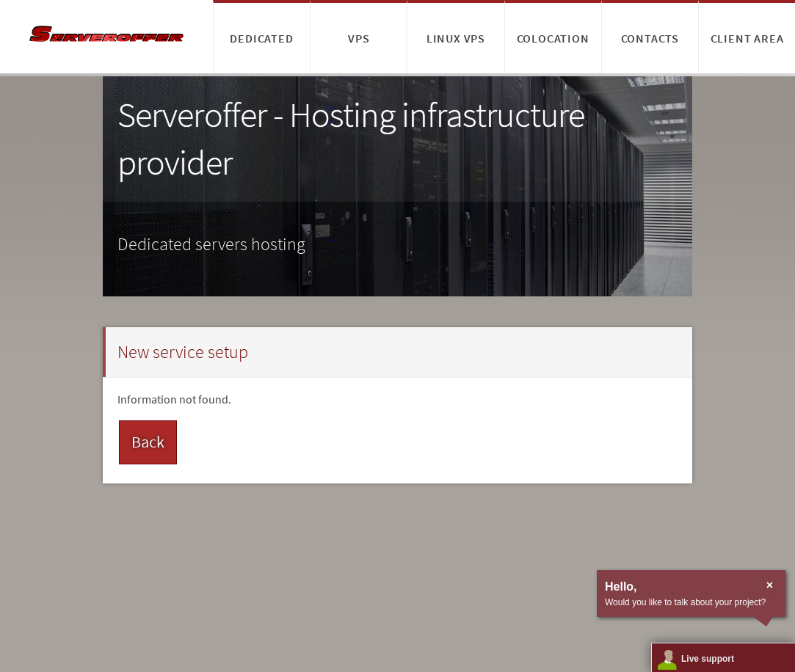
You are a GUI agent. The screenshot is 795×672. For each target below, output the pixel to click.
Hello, (621, 587)
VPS (359, 38)
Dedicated (261, 38)
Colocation (553, 38)
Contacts (650, 38)
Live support (708, 659)
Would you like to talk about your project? (685, 602)
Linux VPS (456, 38)
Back (148, 442)
